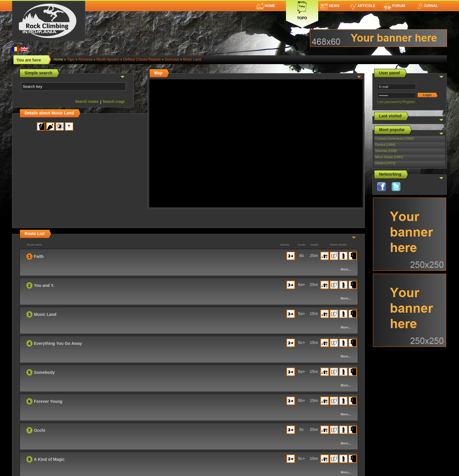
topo (71, 59)
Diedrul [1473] (385, 163)
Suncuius (172, 59)
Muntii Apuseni (108, 59)
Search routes (87, 102)
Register (409, 102)
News (330, 6)
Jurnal (427, 6)
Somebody (44, 372)
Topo (302, 10)
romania (85, 59)
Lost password (388, 102)
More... (346, 269)
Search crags (114, 102)
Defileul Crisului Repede (142, 59)
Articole (363, 6)
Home (266, 6)
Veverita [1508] (386, 151)
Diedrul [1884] (385, 145)
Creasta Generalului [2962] (394, 138)
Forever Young (48, 401)
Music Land (192, 59)
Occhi (40, 430)
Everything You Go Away (58, 343)
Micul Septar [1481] (389, 157)
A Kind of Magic (49, 459)
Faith (39, 256)
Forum (394, 6)
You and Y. (44, 285)
